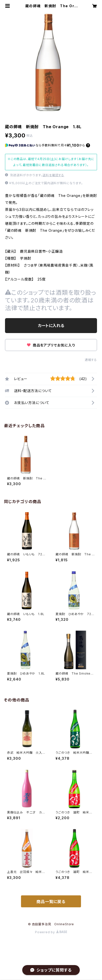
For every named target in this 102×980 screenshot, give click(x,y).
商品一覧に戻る (51, 902)
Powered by (51, 932)
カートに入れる (51, 326)
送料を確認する (53, 175)
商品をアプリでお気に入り (51, 345)
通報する (91, 360)
